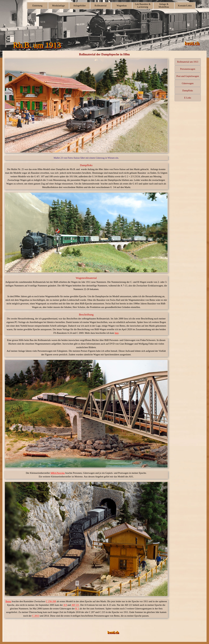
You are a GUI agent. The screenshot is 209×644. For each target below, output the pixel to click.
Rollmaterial (100, 6)
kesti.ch (113, 632)
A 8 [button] (65, 605)
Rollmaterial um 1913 (188, 62)
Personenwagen (188, 69)
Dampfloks (188, 91)
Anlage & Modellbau (164, 5)
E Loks (188, 98)
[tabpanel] (86, 158)
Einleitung (37, 6)
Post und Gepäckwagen (188, 76)
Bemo (8, 601)
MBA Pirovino (58, 473)
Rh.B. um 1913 (37, 45)
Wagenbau (122, 6)
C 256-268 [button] (51, 601)
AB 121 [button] (75, 605)
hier (117, 333)
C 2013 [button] (36, 616)
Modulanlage (58, 6)
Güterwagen (188, 83)
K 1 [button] (77, 609)
